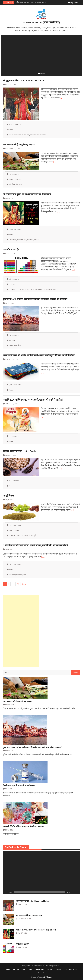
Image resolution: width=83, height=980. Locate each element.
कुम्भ (16, 345)
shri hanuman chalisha (38, 135)
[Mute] (73, 892)
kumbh (11, 345)
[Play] (6, 892)
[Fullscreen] (77, 892)
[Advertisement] (42, 53)
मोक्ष (17, 184)
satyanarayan (29, 240)
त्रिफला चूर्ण (32, 535)
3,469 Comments (15, 229)
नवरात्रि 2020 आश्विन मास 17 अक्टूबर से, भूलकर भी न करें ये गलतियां (33, 400)
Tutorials (12, 284)
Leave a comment (15, 124)
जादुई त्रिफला (9, 496)
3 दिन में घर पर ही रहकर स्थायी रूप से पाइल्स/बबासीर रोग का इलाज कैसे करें (35, 545)
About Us (38, 973)
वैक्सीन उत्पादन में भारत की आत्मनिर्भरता (19, 786)
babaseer (12, 575)
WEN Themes (47, 977)
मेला (19, 345)
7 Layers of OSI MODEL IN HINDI (20, 289)
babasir (19, 575)
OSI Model (38, 289)
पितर (13, 184)
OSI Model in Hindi (49, 289)
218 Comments (14, 335)
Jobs (65, 969)
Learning (58, 969)
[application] (41, 873)
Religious (18, 179)
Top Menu (73, 3)
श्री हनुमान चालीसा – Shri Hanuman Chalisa (23, 80)
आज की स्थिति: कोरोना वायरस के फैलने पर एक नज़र (23, 827)
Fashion (50, 969)
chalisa (11, 135)
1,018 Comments (15, 525)
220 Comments (14, 174)
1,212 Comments (15, 564)
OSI (33, 289)
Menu (42, 74)
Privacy (46, 973)
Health (11, 530)
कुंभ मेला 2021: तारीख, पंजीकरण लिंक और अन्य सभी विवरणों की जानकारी (35, 299)
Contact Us (73, 969)
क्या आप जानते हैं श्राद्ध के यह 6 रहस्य (29, 2)
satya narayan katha (16, 240)
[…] (62, 98)
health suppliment (15, 535)
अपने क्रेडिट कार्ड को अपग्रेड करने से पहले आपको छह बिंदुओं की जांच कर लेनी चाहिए (39, 355)
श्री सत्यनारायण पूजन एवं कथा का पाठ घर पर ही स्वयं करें (27, 194)
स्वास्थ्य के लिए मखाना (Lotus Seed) (19, 451)
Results (24, 969)
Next (24, 584)
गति (10, 184)
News (31, 969)
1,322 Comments (15, 385)
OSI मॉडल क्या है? (11, 249)
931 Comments (14, 481)
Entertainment (40, 969)
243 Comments (14, 279)
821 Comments (14, 436)
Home (11, 130)
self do (37, 240)
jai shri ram (26, 135)
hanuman (18, 135)
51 (18, 584)
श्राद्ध (21, 184)
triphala (25, 535)
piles (24, 575)
